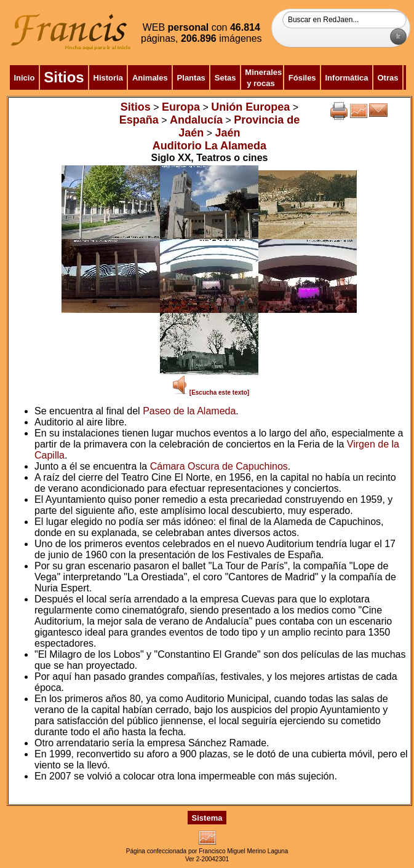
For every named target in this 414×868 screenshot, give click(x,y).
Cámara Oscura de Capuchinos (219, 466)
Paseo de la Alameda (189, 411)
